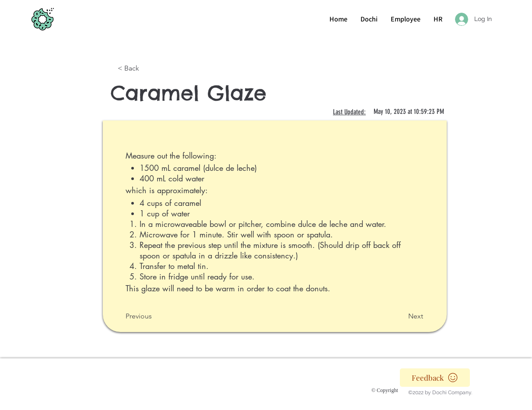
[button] (438, 19)
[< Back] (147, 68)
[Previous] (154, 316)
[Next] (401, 316)
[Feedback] (435, 378)
